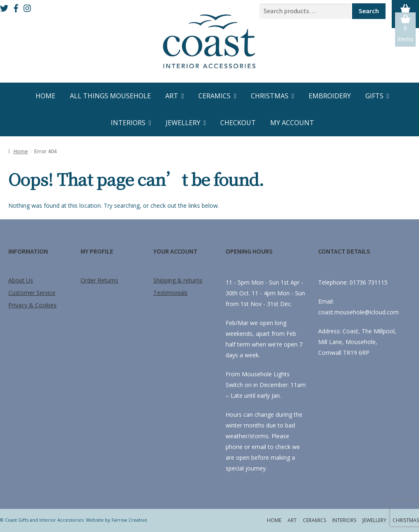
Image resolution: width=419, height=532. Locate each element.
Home (45, 96)
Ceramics (214, 96)
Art (172, 96)
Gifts (374, 96)
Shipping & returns (178, 280)
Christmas (270, 96)
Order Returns (99, 280)
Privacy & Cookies (32, 305)
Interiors (128, 123)
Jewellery (183, 123)
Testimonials (170, 293)
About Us (21, 280)
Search (369, 11)
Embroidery (330, 96)
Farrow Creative (129, 520)
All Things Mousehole (110, 96)
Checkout (238, 123)
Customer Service (32, 293)
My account (292, 123)
